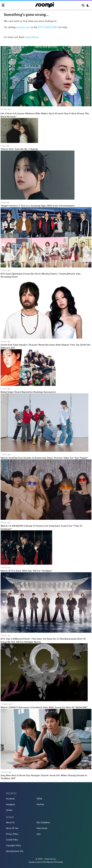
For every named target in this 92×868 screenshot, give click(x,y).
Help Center (42, 828)
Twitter (9, 810)
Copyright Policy (13, 845)
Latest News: (32, 37)
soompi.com (23, 27)
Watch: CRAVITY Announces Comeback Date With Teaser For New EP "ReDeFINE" (44, 707)
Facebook (10, 799)
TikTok (39, 799)
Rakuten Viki (52, 862)
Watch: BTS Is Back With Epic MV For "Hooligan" (26, 571)
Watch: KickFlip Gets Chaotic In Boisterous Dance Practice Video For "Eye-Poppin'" (44, 458)
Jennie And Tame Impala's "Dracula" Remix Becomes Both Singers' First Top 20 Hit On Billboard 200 (45, 346)
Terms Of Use (12, 828)
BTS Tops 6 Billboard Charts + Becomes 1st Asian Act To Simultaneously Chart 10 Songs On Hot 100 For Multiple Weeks (43, 640)
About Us (10, 822)
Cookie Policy (12, 840)
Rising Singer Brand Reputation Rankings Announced (28, 392)
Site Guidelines (43, 822)
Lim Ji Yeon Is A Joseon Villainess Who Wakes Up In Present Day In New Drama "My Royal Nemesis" (45, 115)
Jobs (39, 834)
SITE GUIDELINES (48, 27)
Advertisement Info (15, 851)
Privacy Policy (12, 834)
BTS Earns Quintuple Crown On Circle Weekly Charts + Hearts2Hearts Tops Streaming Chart (41, 275)
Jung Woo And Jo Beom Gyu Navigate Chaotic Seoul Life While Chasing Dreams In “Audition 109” (44, 777)
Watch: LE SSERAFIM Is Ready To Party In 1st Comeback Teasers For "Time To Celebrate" (42, 527)
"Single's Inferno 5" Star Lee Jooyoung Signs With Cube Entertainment (38, 206)
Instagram (11, 804)
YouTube (40, 804)
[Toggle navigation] (3, 5)
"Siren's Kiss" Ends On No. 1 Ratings (19, 149)
